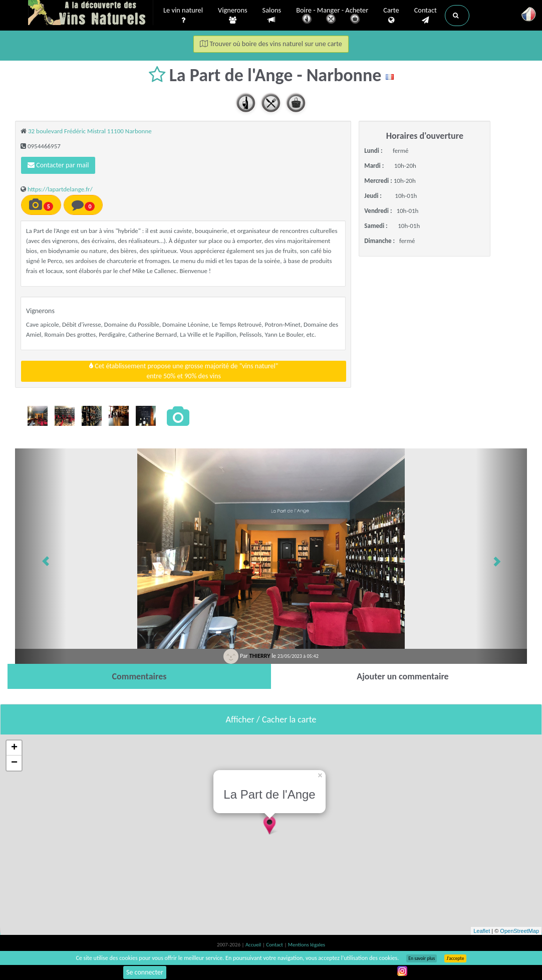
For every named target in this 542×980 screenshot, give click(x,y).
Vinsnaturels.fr (91, 14)
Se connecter (145, 972)
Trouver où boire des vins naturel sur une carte (271, 44)
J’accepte (455, 958)
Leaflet (482, 931)
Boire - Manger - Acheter (332, 16)
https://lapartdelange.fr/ (60, 189)
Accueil (254, 945)
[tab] (139, 676)
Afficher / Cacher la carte (271, 719)
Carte (391, 16)
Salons (272, 15)
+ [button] (14, 748)
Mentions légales (307, 945)
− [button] (14, 763)
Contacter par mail (58, 165)
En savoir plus (422, 958)
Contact (426, 16)
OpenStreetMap (519, 931)
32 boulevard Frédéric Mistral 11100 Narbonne (90, 131)
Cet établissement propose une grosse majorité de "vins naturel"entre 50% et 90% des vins (184, 371)
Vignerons (233, 16)
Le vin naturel (183, 16)
